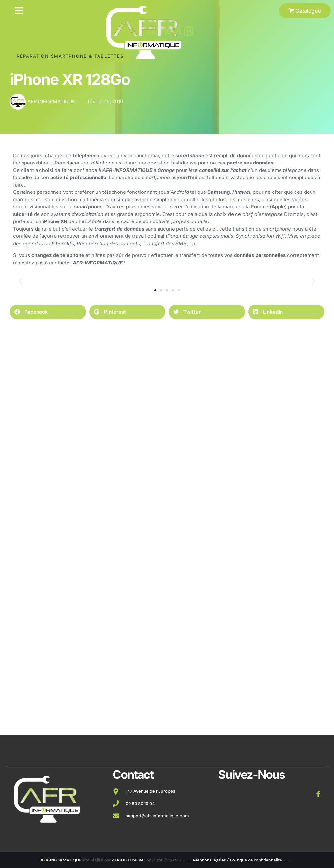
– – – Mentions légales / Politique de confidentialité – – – (238, 860)
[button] (19, 11)
